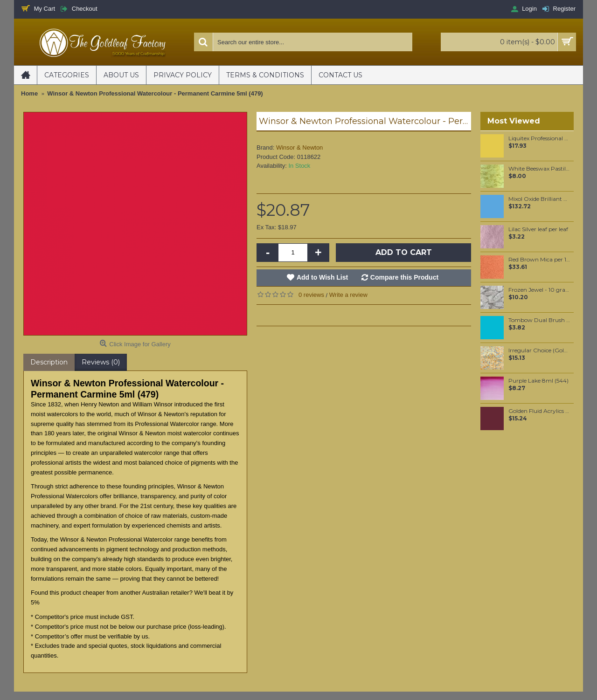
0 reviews (311, 295)
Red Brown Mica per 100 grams (539, 260)
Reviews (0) (101, 362)
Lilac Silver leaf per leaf (538, 229)
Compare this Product (404, 277)
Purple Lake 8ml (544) (538, 381)
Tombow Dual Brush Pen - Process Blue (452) (539, 320)
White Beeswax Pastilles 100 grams (539, 169)
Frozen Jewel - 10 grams (539, 290)
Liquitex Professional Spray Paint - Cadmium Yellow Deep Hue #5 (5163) (539, 138)
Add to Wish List (322, 277)
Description (49, 362)
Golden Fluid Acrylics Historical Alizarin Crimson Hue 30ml (539, 411)
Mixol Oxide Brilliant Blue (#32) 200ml (539, 199)
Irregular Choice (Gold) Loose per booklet (539, 350)
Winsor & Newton (299, 148)
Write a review (348, 295)
